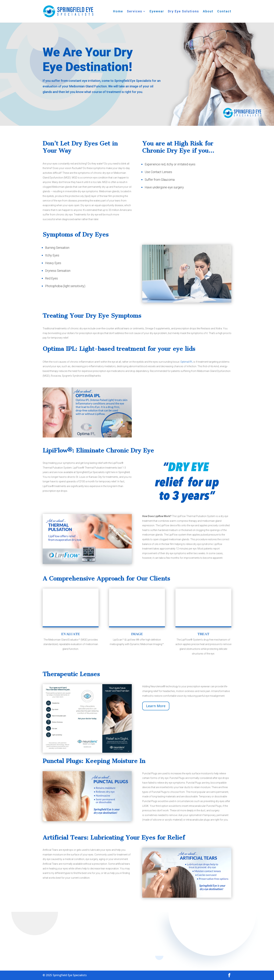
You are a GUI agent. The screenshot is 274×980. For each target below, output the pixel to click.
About (208, 12)
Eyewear (157, 12)
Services (135, 12)
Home (118, 12)
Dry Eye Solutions (183, 12)
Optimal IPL (187, 362)
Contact (224, 12)
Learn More (156, 706)
